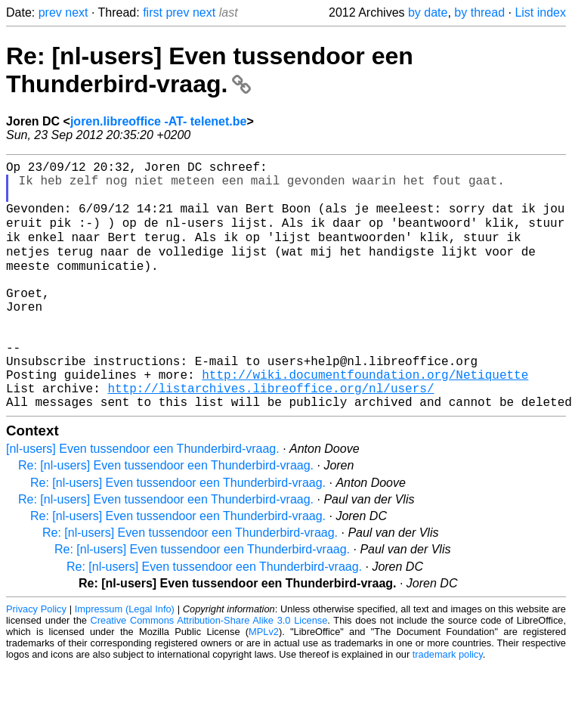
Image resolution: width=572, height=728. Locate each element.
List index (540, 12)
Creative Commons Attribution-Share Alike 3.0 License (209, 671)
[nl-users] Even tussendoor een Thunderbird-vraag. (143, 499)
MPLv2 (264, 682)
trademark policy (448, 705)
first (153, 12)
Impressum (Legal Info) (125, 660)
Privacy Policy (36, 660)
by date (428, 12)
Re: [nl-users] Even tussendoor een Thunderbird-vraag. (210, 70)
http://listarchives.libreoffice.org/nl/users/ (271, 435)
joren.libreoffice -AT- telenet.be (159, 121)
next (76, 12)
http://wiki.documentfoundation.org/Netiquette (365, 419)
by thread (479, 12)
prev (50, 12)
